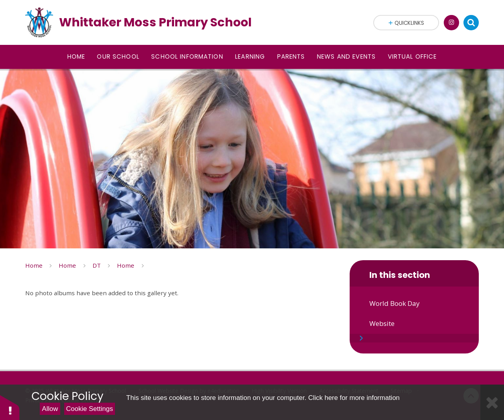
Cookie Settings (90, 409)
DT (97, 265)
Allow (50, 409)
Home (34, 265)
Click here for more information (354, 398)
